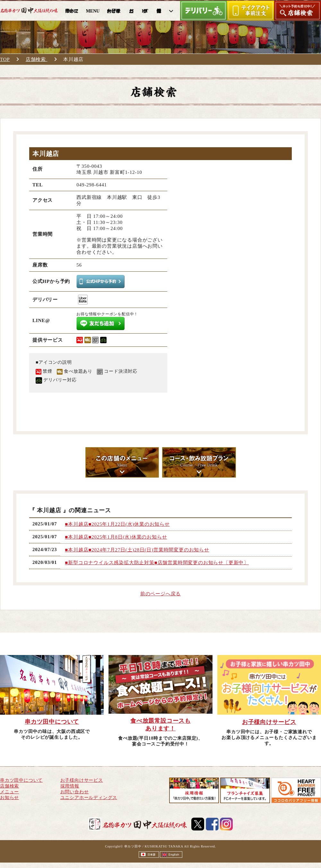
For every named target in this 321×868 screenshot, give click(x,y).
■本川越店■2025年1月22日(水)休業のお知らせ (117, 524)
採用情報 (70, 786)
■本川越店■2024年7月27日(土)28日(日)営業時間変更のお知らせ (137, 550)
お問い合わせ (75, 792)
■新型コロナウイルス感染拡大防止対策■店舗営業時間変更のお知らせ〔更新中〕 (157, 563)
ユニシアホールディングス (89, 798)
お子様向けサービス (82, 780)
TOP (5, 59)
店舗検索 (37, 59)
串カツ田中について (21, 780)
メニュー (9, 792)
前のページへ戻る (160, 594)
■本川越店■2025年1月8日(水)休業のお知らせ (116, 537)
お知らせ (9, 798)
